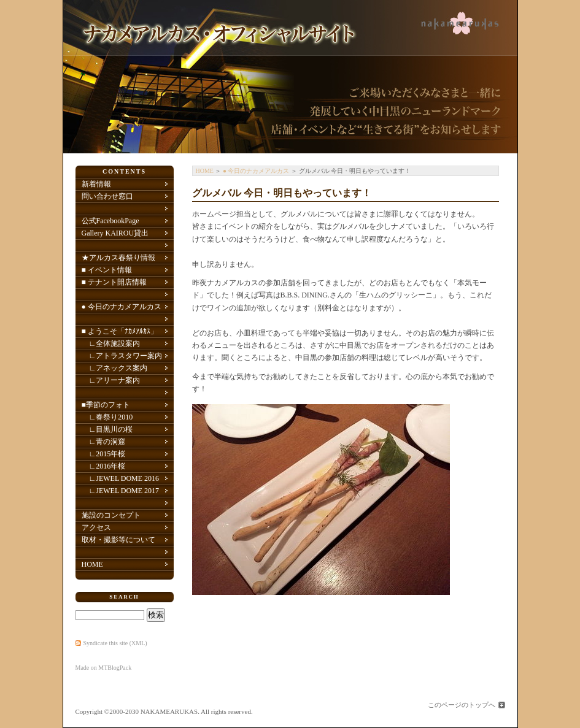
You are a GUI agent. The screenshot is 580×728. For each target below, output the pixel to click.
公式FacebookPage (110, 221)
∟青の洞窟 (104, 442)
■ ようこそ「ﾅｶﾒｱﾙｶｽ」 (120, 331)
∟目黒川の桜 (107, 429)
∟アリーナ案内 (111, 380)
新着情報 (96, 184)
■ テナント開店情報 (114, 282)
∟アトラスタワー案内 (122, 356)
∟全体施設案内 (111, 343)
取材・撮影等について (118, 540)
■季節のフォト (106, 405)
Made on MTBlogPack (104, 668)
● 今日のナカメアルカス (256, 171)
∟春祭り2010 (107, 417)
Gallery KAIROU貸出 (115, 233)
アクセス (96, 527)
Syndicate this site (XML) (115, 643)
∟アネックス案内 (115, 368)
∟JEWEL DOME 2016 (121, 478)
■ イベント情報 (107, 270)
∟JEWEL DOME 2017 (121, 491)
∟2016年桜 (104, 466)
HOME (205, 171)
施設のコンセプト (111, 515)
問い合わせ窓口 (107, 196)
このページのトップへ (462, 705)
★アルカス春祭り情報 (118, 258)
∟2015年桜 (104, 454)
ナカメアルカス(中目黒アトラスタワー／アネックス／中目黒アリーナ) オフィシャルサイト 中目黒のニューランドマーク (290, 77)
